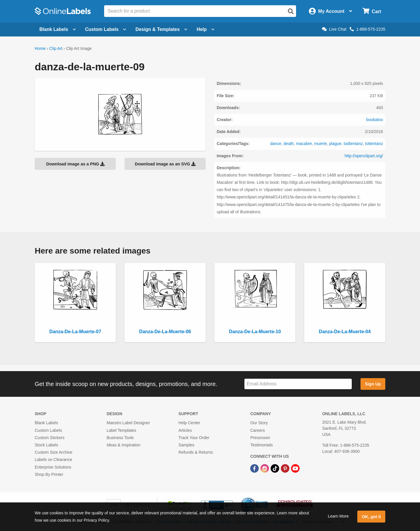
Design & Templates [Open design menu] (161, 29)
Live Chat (334, 29)
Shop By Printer (49, 474)
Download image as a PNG (75, 164)
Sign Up (373, 384)
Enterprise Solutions (53, 467)
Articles (185, 430)
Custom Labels (48, 430)
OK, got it (371, 517)
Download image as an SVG (165, 164)
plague (335, 144)
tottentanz (374, 144)
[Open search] (291, 11)
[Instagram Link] (265, 468)
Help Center (189, 423)
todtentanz (353, 144)
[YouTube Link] (295, 468)
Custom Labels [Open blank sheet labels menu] (106, 29)
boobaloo (374, 120)
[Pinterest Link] (286, 468)
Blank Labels (46, 423)
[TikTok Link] (275, 468)
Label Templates (121, 430)
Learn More (338, 516)
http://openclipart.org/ (364, 156)
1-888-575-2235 (367, 29)
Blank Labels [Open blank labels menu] (58, 29)
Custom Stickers (50, 438)
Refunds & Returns (196, 452)
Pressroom (260, 438)
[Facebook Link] (255, 468)
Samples (186, 445)
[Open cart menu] (372, 11)
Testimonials (261, 445)
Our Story (259, 423)
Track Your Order (194, 438)
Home (40, 48)
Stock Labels (46, 445)
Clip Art (56, 48)
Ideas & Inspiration (123, 445)
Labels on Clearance (53, 460)
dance (276, 144)
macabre (304, 144)
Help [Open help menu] (205, 29)
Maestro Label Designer (128, 423)
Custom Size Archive (54, 452)
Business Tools (120, 438)
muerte (321, 144)
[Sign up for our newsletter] (298, 384)
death (289, 144)
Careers (258, 430)
